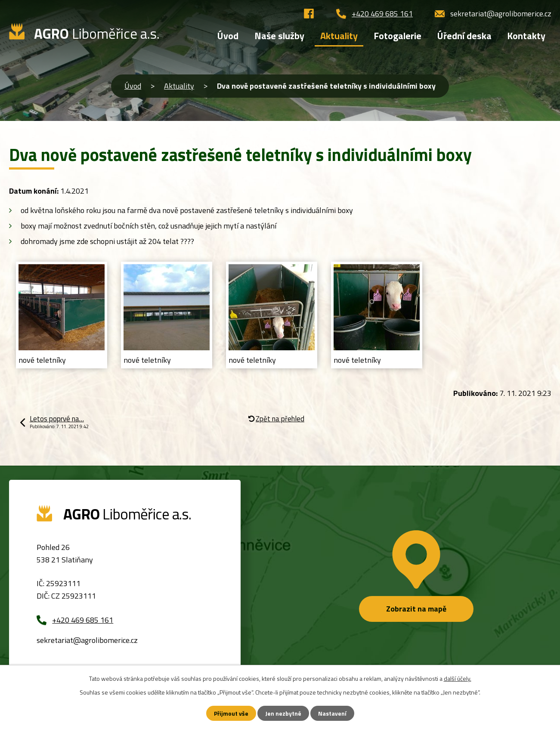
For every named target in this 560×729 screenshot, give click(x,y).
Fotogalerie (398, 36)
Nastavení (332, 713)
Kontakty (526, 36)
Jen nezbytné (283, 713)
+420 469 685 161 (382, 14)
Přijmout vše (231, 713)
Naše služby (279, 36)
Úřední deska (464, 36)
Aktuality (179, 86)
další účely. (458, 678)
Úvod (133, 86)
